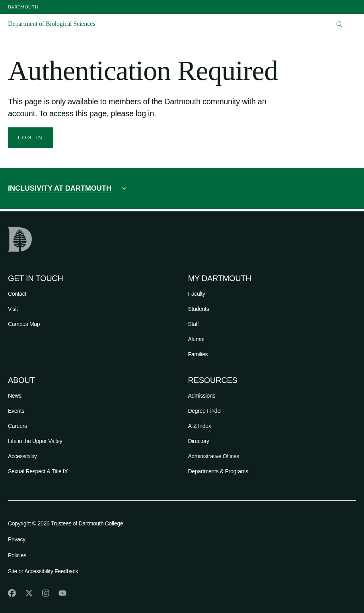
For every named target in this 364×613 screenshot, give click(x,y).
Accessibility (22, 456)
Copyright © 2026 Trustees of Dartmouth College (65, 523)
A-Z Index (200, 426)
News (15, 396)
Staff (194, 324)
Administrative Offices (214, 456)
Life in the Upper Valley (35, 441)
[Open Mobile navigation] (353, 24)
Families (198, 354)
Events (16, 411)
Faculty (197, 294)
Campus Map (24, 324)
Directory (199, 441)
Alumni (196, 339)
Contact (17, 294)
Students (199, 309)
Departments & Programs (218, 471)
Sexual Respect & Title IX (38, 471)
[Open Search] (340, 24)
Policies (17, 555)
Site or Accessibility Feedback (43, 571)
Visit (13, 309)
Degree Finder (205, 411)
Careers (18, 426)
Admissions (202, 396)
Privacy (17, 539)
